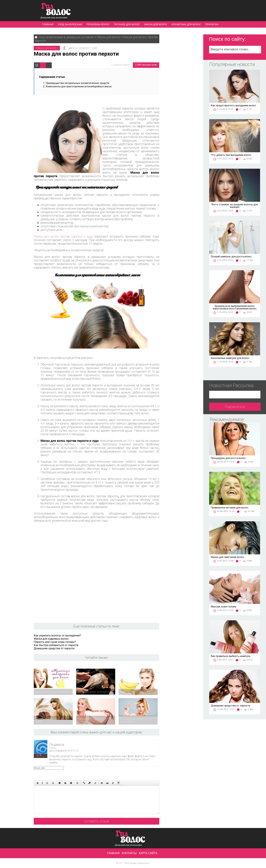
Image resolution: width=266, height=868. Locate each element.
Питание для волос (127, 24)
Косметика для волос (186, 24)
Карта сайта (148, 853)
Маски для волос (156, 24)
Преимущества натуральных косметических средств (78, 83)
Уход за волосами (70, 24)
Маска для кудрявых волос (51, 639)
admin (72, 48)
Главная (48, 24)
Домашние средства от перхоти (54, 648)
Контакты (129, 853)
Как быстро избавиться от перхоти (56, 645)
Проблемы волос (98, 24)
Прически (212, 24)
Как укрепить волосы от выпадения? (57, 635)
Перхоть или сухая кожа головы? (55, 642)
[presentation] (98, 773)
